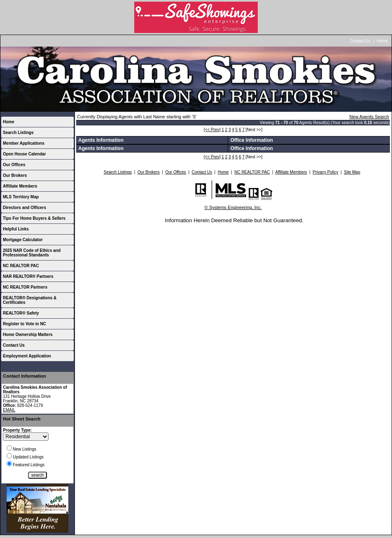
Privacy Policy (325, 172)
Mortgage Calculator (23, 240)
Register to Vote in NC (24, 324)
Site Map (352, 172)
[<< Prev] (212, 130)
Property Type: (17, 430)
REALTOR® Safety (21, 313)
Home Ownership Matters (28, 335)
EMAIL (9, 410)
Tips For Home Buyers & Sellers (34, 218)
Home (382, 41)
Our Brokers (15, 175)
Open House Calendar (24, 154)
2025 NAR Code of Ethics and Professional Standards (32, 253)
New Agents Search (369, 117)
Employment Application (27, 356)
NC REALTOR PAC (21, 266)
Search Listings (18, 133)
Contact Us (360, 41)
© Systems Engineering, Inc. (233, 207)
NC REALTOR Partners (25, 287)
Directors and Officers (24, 208)
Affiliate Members (20, 186)
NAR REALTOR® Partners (28, 276)
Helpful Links (16, 229)
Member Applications (24, 143)
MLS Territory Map (21, 197)
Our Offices (14, 165)
